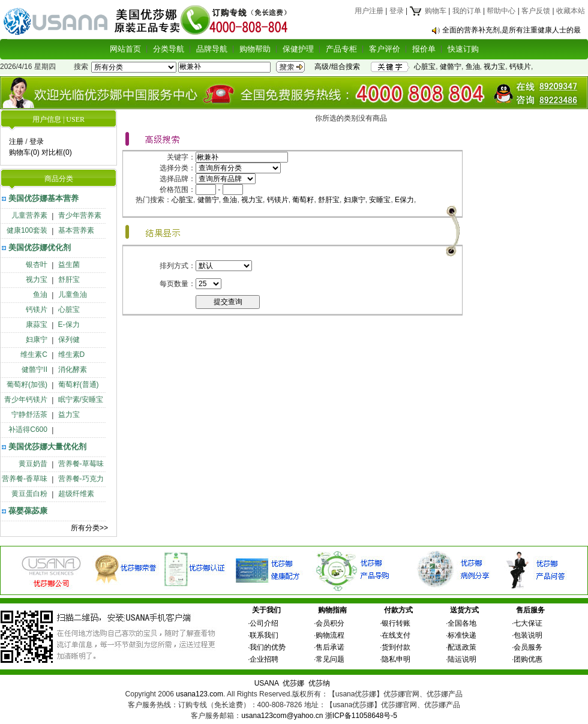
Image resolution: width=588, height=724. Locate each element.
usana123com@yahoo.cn (282, 716)
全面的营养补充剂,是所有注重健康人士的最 (511, 30)
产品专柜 (341, 49)
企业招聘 (264, 659)
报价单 (424, 49)
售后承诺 (330, 647)
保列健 (69, 340)
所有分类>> (89, 528)
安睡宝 (380, 200)
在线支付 (396, 635)
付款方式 (398, 610)
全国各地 (462, 623)
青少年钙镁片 (26, 399)
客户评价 (385, 49)
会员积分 (330, 623)
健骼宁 (451, 67)
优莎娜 (293, 683)
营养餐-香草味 (25, 479)
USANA (267, 683)
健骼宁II (34, 369)
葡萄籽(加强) (27, 384)
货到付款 (396, 647)
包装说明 (528, 635)
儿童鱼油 (73, 295)
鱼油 (473, 67)
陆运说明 (462, 659)
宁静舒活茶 (29, 414)
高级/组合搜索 (337, 67)
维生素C (34, 355)
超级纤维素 (76, 494)
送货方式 (464, 610)
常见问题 (330, 659)
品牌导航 (212, 49)
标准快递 (462, 635)
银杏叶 (37, 265)
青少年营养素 (80, 215)
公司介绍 (264, 623)
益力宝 (69, 414)
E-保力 (69, 325)
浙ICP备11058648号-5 (361, 716)
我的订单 (467, 11)
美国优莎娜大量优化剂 (47, 447)
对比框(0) (57, 152)
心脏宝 (425, 67)
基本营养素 (76, 230)
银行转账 (396, 623)
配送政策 (462, 647)
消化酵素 (73, 369)
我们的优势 (268, 647)
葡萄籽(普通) (79, 384)
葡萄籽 (303, 200)
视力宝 (494, 67)
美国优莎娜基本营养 (43, 198)
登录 (397, 11)
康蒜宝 (37, 325)
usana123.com (199, 694)
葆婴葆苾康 (28, 511)
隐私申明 (396, 659)
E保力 (404, 200)
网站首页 (125, 49)
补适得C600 (28, 429)
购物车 (427, 11)
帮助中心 (501, 11)
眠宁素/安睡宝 (81, 399)
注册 (16, 142)
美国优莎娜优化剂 (40, 247)
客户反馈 (536, 11)
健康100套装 (27, 230)
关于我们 (266, 610)
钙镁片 (520, 67)
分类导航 (169, 49)
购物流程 (330, 635)
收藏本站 (571, 11)
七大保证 (528, 623)
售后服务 (530, 610)
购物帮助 (255, 49)
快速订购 (463, 49)
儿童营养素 (29, 215)
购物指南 (332, 610)
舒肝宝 (69, 280)
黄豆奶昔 (33, 464)
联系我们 (264, 635)
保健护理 (298, 49)
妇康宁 (37, 340)
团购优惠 (528, 659)
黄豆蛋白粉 (29, 494)
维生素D (72, 355)
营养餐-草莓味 (81, 464)
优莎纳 (319, 683)
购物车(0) (24, 152)
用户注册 (369, 11)
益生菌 (69, 265)
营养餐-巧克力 (81, 479)
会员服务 (528, 647)
